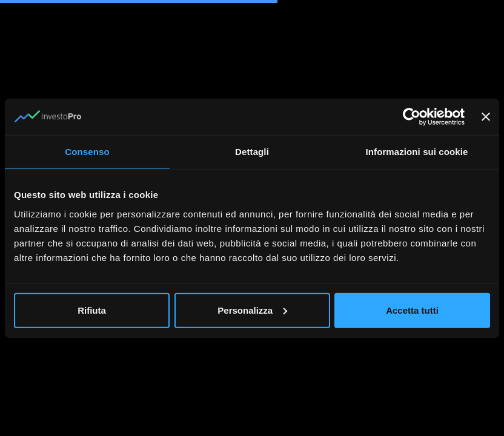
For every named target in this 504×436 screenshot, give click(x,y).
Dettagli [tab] (252, 152)
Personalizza (252, 310)
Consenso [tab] (87, 152)
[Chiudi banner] (486, 117)
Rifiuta (92, 310)
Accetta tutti (412, 310)
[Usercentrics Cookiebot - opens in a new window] (412, 117)
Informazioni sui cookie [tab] (417, 152)
